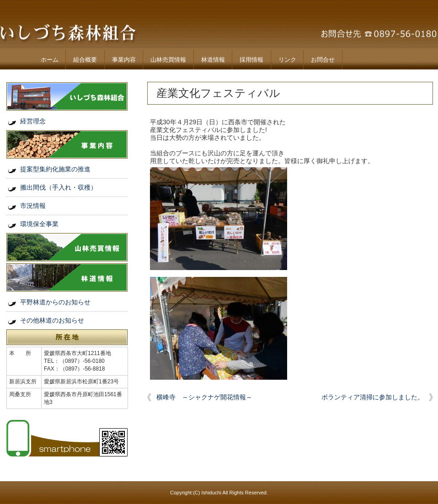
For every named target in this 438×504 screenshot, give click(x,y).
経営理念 (33, 121)
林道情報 (213, 60)
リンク (287, 60)
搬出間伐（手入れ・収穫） (59, 187)
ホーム (50, 60)
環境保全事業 (39, 224)
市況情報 (33, 206)
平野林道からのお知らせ (55, 302)
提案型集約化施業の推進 (55, 169)
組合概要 (85, 60)
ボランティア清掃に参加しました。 (373, 397)
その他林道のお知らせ (52, 320)
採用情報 (251, 60)
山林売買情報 (168, 60)
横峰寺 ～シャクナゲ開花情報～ (204, 397)
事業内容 (124, 60)
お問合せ (323, 60)
